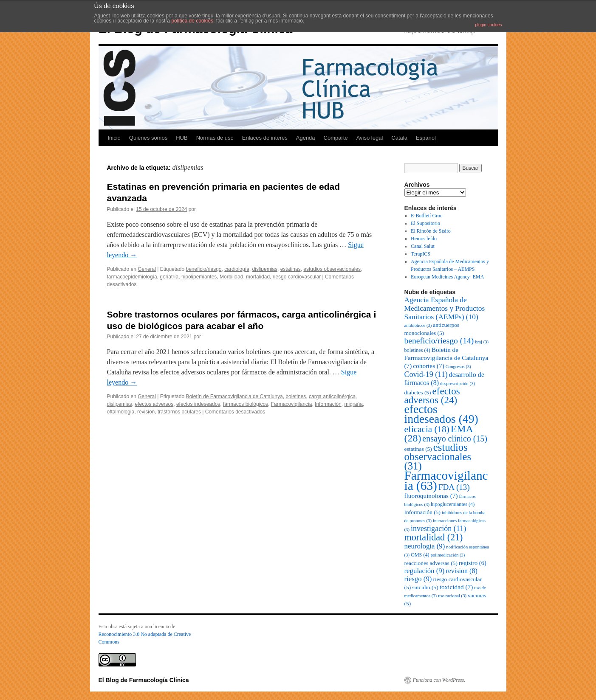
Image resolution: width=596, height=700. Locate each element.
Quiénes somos (148, 138)
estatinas (291, 269)
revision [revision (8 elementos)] (461, 571)
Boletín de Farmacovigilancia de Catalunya (234, 396)
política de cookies (192, 21)
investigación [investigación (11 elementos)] (438, 529)
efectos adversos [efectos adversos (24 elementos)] (432, 396)
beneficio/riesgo (203, 269)
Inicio (114, 138)
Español (426, 138)
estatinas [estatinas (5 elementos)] (418, 449)
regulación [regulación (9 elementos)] (425, 571)
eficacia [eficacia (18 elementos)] (427, 429)
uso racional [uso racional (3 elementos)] (452, 596)
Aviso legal (370, 138)
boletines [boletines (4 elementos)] (417, 350)
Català (399, 138)
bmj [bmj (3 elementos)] (482, 342)
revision (146, 412)
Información (328, 404)
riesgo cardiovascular (297, 277)
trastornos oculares (179, 412)
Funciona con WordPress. (439, 680)
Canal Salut (423, 246)
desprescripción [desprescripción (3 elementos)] (458, 384)
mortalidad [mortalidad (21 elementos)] (434, 537)
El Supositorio (425, 223)
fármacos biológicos (246, 404)
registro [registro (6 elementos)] (473, 563)
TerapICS (421, 254)
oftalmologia (121, 412)
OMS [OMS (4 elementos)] (420, 555)
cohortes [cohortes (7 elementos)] (428, 366)
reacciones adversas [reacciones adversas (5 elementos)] (431, 563)
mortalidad (258, 277)
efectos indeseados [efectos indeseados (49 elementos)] (441, 414)
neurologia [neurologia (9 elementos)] (425, 546)
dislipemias (265, 269)
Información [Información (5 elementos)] (422, 512)
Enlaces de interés (265, 138)
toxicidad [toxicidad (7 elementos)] (456, 587)
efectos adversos (154, 404)
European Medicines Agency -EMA (447, 277)
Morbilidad (231, 277)
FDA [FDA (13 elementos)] (454, 487)
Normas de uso (215, 138)
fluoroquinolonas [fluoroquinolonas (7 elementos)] (431, 496)
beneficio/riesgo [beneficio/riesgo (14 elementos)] (439, 341)
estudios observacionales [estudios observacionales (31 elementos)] (438, 457)
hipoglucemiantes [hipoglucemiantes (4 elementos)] (453, 504)
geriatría (169, 277)
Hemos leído (424, 239)
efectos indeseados (198, 404)
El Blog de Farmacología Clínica (144, 680)
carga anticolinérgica (332, 396)
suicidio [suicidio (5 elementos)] (425, 587)
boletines (296, 396)
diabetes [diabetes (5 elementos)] (418, 392)
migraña (353, 404)
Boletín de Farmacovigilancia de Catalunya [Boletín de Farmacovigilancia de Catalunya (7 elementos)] (446, 358)
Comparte (336, 138)
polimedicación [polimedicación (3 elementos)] (448, 555)
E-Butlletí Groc (427, 216)
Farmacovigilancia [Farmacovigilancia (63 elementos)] (446, 481)
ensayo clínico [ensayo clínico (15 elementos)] (455, 439)
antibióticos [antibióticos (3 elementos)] (418, 325)
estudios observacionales (332, 269)
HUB (182, 138)
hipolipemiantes (199, 277)
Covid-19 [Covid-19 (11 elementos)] (426, 374)
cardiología (237, 269)
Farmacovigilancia (292, 404)
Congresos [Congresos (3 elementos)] (458, 367)
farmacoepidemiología (132, 277)
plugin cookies (488, 25)
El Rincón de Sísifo (431, 231)
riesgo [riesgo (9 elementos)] (418, 579)
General (147, 269)
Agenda (306, 138)
